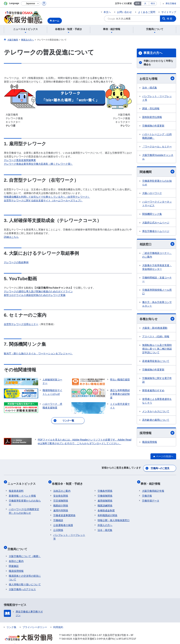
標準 (137, 4)
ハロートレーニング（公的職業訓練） (157, 136)
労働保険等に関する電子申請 (157, 381)
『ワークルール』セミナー (157, 147)
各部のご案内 (16, 556)
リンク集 (11, 622)
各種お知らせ (157, 320)
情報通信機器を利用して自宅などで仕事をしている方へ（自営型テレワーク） (47, 197)
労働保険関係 (105, 493)
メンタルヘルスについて (156, 412)
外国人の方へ (105, 523)
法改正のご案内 (62, 488)
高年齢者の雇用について (156, 421)
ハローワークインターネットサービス (157, 204)
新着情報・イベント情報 (22, 493)
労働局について (19, 545)
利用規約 (58, 622)
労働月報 (147, 493)
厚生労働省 (171, 4)
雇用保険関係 (105, 498)
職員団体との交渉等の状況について (25, 572)
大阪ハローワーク (152, 194)
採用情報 (157, 434)
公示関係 (58, 527)
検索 (170, 19)
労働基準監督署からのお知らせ (157, 183)
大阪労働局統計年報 (153, 488)
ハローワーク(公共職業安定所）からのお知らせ (24, 508)
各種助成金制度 (106, 508)
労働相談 (58, 518)
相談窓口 (157, 245)
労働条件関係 (105, 488)
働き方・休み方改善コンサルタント (157, 305)
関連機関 (157, 172)
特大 (153, 4)
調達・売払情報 (151, 109)
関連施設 (14, 561)
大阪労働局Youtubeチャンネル (158, 157)
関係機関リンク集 (152, 214)
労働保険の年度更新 (153, 126)
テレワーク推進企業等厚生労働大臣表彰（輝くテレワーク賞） (38, 164)
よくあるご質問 (147, 12)
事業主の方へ (153, 53)
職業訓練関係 (105, 503)
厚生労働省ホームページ (156, 232)
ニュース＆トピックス (23, 482)
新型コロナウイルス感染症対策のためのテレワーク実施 (35, 295)
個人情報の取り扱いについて (25, 579)
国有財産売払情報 (152, 117)
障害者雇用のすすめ (153, 391)
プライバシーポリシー (35, 622)
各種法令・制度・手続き (69, 482)
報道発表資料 (16, 488)
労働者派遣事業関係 (64, 513)
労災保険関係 (61, 498)
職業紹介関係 (61, 503)
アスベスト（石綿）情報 (156, 338)
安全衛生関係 (61, 493)
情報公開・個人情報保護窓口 (114, 518)
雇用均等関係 (61, 508)
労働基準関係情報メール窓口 (157, 293)
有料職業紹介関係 (107, 513)
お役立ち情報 (157, 79)
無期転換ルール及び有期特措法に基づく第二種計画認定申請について (157, 350)
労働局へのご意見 (160, 469)
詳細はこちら (11, 237)
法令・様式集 (150, 88)
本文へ (107, 12)
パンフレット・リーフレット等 (157, 98)
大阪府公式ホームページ (156, 223)
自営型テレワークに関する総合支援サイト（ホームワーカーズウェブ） (43, 200)
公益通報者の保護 (63, 523)
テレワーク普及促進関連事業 (20, 160)
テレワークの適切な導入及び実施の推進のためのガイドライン (38, 291)
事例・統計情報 (152, 482)
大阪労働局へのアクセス (22, 584)
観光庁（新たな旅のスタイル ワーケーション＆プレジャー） (38, 353)
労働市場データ (151, 498)
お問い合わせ (124, 12)
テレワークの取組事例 (16, 262)
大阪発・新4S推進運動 (155, 329)
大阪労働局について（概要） (25, 551)
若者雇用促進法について (156, 362)
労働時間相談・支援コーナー (157, 280)
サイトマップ (169, 12)
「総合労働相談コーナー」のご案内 (157, 256)
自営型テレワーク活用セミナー (21, 324)
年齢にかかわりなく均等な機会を (158, 63)
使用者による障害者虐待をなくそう (157, 402)
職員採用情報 (150, 443)
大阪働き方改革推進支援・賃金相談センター (157, 268)
